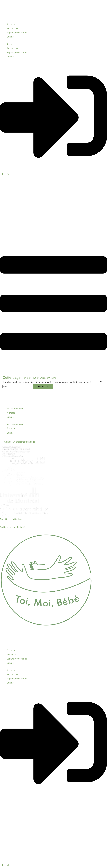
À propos (11, 24)
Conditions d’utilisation (11, 519)
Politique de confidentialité (13, 527)
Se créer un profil (15, 409)
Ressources (13, 28)
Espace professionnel (17, 33)
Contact (10, 37)
